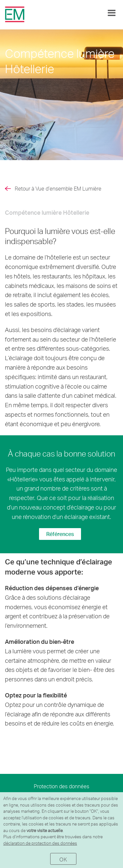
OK (63, 859)
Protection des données (61, 786)
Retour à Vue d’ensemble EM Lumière (58, 188)
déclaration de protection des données (40, 843)
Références (60, 534)
